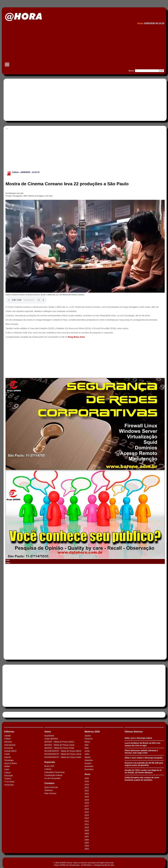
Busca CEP (49, 766)
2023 (87, 788)
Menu (7, 66)
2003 (87, 849)
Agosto (88, 757)
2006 (87, 840)
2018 (87, 803)
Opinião (8, 736)
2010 (87, 827)
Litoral (7, 754)
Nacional (8, 742)
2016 (87, 809)
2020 (87, 797)
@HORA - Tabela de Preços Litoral (59, 745)
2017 (87, 806)
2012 (87, 821)
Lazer (7, 769)
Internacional (10, 745)
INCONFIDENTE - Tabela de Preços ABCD (63, 751)
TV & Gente (9, 782)
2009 (87, 830)
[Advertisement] (83, 46)
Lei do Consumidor (53, 778)
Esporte (8, 757)
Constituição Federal (53, 775)
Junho (87, 751)
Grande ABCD (10, 751)
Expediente (49, 736)
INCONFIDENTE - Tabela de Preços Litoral (63, 754)
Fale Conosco (50, 793)
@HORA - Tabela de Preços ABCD (59, 742)
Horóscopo (9, 785)
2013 (87, 818)
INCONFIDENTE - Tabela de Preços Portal (63, 757)
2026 (87, 778)
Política (7, 739)
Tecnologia (9, 760)
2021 (87, 794)
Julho (87, 754)
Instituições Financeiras (54, 772)
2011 (87, 824)
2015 (87, 812)
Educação (9, 776)
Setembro (89, 760)
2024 (87, 785)
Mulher (7, 766)
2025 (87, 781)
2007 (87, 837)
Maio (87, 748)
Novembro (89, 766)
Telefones (49, 790)
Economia (9, 748)
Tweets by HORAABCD (14, 715)
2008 (87, 834)
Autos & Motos (11, 763)
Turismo (8, 779)
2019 (87, 800)
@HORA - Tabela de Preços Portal (59, 748)
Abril (86, 745)
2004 (87, 846)
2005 (87, 843)
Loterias (48, 769)
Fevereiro (89, 739)
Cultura (15, 172)
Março (87, 742)
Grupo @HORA (51, 739)
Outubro (88, 763)
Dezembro (89, 769)
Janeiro (88, 736)
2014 (87, 815)
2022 (87, 791)
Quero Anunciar (51, 787)
